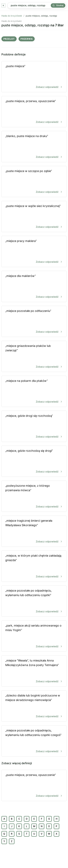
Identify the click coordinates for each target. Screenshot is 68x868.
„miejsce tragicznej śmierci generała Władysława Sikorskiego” (34, 531)
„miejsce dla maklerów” (34, 287)
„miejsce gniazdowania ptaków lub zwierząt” (34, 357)
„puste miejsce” (34, 77)
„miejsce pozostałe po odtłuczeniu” (34, 322)
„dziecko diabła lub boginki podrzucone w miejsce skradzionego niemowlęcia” (34, 706)
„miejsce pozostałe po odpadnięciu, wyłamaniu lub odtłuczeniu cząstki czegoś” (34, 741)
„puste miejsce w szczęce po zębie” (34, 182)
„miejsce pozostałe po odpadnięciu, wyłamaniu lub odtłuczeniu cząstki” (34, 601)
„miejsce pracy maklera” (34, 252)
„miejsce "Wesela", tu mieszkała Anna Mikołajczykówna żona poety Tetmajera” (34, 671)
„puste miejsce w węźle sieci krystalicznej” (34, 217)
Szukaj (58, 5)
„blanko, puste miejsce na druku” (34, 147)
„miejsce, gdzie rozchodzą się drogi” (34, 461)
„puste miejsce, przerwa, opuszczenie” (34, 112)
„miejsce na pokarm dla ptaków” (34, 392)
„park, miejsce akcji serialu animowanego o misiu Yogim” (34, 636)
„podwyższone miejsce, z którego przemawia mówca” (34, 496)
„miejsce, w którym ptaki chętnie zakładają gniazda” (34, 566)
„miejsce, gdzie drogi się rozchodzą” (34, 427)
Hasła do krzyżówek (12, 16)
